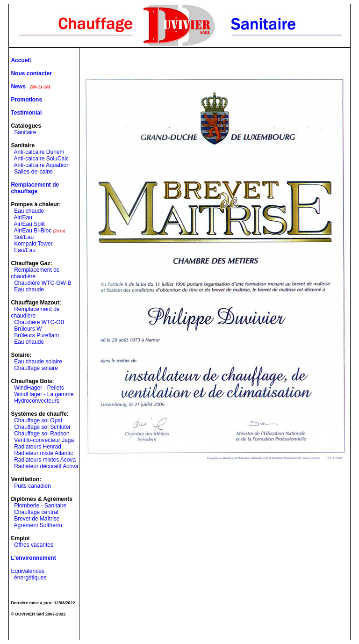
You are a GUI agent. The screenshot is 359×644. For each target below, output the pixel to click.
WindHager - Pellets (39, 388)
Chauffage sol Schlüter (42, 427)
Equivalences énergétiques (29, 574)
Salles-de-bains (33, 172)
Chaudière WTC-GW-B (43, 283)
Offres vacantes (34, 545)
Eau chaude (29, 211)
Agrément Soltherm (38, 525)
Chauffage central (36, 512)
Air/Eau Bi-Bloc (32, 231)
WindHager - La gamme (44, 394)
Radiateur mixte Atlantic (43, 453)
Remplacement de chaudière (35, 273)
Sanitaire (25, 132)
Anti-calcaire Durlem (39, 152)
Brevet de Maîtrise (37, 519)
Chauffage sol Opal (38, 420)
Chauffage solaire (36, 368)
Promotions (26, 100)
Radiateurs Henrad (38, 447)
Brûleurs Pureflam (36, 335)
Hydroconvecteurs (37, 401)
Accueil (21, 60)
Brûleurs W (28, 329)
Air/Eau (23, 217)
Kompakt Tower (33, 244)
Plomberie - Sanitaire (40, 506)
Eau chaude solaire (38, 362)
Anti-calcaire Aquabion (41, 165)
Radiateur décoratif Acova (46, 466)
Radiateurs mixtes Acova (45, 460)
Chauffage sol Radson (42, 434)
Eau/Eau (25, 250)
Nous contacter (31, 73)
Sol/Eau (24, 237)
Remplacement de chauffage (35, 188)
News (18, 87)
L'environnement (33, 558)
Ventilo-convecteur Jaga (44, 440)
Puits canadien (32, 486)
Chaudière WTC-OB (39, 322)
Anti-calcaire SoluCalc (41, 159)
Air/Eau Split (29, 224)
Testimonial (26, 113)
